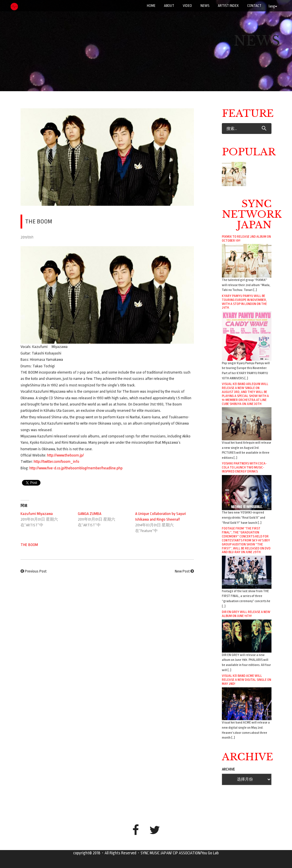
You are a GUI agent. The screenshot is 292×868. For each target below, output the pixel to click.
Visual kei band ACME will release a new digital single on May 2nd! (247, 680)
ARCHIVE (228, 769)
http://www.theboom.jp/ (65, 455)
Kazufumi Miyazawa (37, 514)
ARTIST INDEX (228, 6)
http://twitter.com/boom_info (56, 461)
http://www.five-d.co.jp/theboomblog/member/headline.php (76, 468)
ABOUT (169, 6)
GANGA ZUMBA (90, 514)
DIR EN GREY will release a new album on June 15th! (246, 614)
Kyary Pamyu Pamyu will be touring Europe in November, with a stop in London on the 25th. (244, 302)
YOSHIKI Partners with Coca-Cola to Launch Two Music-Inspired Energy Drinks (244, 467)
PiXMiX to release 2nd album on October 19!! (246, 239)
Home (151, 6)
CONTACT (254, 6)
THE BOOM (29, 545)
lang (273, 6)
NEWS (205, 6)
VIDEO (187, 6)
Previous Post (36, 571)
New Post (182, 571)
